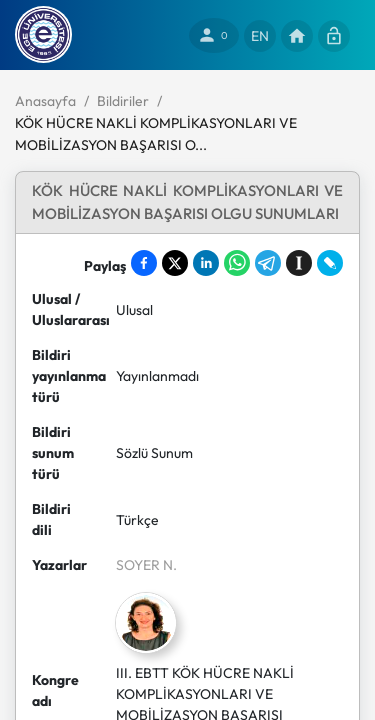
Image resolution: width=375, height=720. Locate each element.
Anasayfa (45, 101)
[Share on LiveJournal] (330, 263)
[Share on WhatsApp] (237, 263)
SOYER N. (146, 565)
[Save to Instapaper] (299, 263)
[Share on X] (175, 263)
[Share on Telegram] (268, 263)
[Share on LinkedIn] (206, 263)
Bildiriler (123, 101)
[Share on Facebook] (144, 263)
